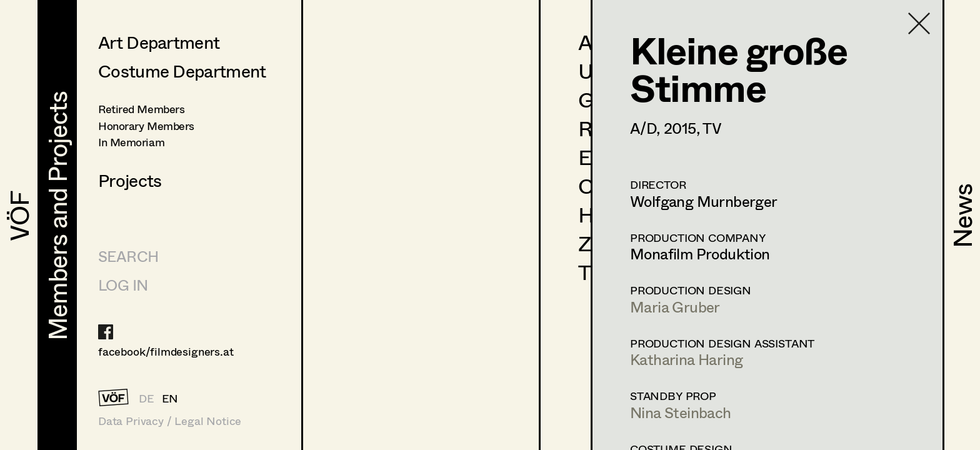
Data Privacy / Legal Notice (170, 421)
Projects (130, 180)
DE (147, 398)
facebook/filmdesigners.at (166, 351)
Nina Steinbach (681, 412)
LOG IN (123, 285)
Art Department (159, 42)
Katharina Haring (686, 359)
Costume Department (182, 71)
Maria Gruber (675, 307)
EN (170, 398)
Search (128, 256)
